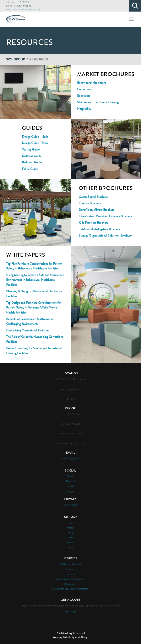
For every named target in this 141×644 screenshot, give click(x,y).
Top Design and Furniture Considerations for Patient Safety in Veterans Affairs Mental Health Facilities (33, 308)
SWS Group (16, 59)
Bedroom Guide (32, 162)
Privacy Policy (71, 505)
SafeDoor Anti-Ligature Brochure (99, 229)
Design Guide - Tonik (35, 143)
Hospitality (84, 109)
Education (83, 96)
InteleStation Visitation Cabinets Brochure (105, 216)
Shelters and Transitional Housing (98, 102)
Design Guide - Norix (35, 137)
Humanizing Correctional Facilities (27, 330)
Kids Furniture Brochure (93, 223)
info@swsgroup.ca (22, 6)
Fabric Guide (30, 169)
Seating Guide (31, 149)
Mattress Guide (32, 156)
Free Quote (70, 612)
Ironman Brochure (90, 203)
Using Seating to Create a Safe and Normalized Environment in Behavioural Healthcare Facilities (35, 280)
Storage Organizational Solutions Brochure (105, 235)
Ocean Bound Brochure (93, 197)
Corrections (84, 89)
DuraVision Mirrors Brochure (97, 210)
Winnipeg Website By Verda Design (70, 637)
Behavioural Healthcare (92, 83)
